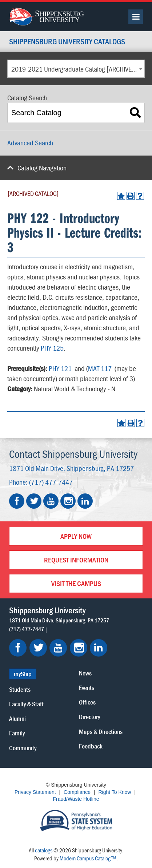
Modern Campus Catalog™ (88, 858)
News (85, 673)
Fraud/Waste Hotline (76, 799)
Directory (89, 717)
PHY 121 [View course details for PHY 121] (60, 368)
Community (23, 748)
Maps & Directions (101, 732)
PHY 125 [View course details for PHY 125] (52, 348)
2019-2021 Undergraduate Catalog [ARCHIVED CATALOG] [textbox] (78, 69)
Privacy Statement (35, 792)
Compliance (77, 792)
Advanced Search (30, 143)
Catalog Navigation (42, 168)
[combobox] (76, 69)
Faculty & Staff (26, 704)
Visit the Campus (76, 583)
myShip (23, 674)
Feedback (91, 746)
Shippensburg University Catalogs (67, 42)
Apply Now (76, 536)
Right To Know (115, 792)
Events (87, 688)
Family (17, 733)
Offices (87, 702)
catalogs (44, 850)
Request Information (76, 560)
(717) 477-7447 (51, 482)
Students (20, 689)
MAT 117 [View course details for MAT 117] (100, 368)
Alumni (17, 718)
